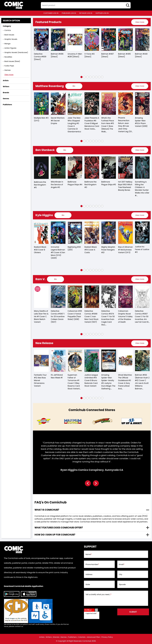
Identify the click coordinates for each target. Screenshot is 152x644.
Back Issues (9, 35)
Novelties (8, 57)
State (88, 585)
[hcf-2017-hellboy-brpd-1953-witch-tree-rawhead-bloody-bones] (125, 168)
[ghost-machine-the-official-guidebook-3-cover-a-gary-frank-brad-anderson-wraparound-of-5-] (125, 361)
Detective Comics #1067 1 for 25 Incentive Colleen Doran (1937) (58, 317)
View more (9, 75)
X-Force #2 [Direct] (89, 55)
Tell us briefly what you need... (98, 595)
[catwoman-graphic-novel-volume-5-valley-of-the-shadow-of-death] (125, 297)
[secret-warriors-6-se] (58, 104)
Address (89, 574)
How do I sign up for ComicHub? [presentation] (55, 535)
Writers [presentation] (6, 87)
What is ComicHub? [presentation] (47, 510)
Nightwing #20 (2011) (74, 248)
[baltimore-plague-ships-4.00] (75, 168)
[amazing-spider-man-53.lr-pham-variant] (142, 104)
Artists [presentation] (6, 81)
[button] (81, 77)
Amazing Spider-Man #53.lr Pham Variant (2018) (141, 122)
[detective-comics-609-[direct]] (41, 40)
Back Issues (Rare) (12, 61)
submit (133, 612)
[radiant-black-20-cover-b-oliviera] (41, 233)
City (120, 574)
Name (89, 554)
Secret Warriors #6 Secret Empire (58, 121)
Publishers (72, 637)
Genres (64, 637)
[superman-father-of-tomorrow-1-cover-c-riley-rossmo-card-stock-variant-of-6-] (75, 361)
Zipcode (122, 585)
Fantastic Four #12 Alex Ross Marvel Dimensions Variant (40, 380)
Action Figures (10, 48)
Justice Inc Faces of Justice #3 (142, 249)
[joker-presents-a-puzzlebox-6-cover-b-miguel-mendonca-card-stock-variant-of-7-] (92, 104)
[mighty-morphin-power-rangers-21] (109, 233)
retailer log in (86, 13)
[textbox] (86, 5)
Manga (7, 44)
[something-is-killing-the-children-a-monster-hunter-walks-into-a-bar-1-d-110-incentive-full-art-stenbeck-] (142, 168)
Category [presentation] (7, 26)
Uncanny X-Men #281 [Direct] (75, 55)
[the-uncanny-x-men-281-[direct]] (75, 40)
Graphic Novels (11, 39)
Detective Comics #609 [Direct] (40, 57)
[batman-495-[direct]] (125, 40)
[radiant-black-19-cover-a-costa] (92, 233)
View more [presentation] (140, 22)
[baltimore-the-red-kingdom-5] (41, 168)
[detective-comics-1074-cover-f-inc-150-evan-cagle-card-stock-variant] (109, 297)
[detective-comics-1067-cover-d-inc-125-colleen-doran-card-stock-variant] (58, 297)
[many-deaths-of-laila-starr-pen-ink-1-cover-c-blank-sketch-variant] (41, 297)
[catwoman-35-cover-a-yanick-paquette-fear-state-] (75, 297)
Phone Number (92, 564)
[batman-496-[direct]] (58, 40)
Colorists (82, 637)
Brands (56, 637)
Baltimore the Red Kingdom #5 (40, 185)
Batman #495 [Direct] (124, 55)
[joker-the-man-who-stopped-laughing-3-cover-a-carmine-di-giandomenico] (75, 104)
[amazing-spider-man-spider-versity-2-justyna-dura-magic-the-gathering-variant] (109, 361)
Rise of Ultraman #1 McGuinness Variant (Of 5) (125, 250)
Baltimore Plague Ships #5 (109, 183)
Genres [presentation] (6, 99)
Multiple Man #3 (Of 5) (41, 119)
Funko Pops (9, 66)
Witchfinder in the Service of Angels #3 (57, 185)
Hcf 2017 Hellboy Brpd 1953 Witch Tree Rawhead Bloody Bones (125, 186)
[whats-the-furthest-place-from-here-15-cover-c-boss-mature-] (109, 104)
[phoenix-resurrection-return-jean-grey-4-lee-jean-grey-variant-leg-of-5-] (125, 104)
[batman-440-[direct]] (142, 40)
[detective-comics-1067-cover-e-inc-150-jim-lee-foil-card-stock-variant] (142, 297)
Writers (49, 637)
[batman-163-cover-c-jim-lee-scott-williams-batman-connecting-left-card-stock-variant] (142, 361)
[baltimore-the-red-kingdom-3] (92, 168)
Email (122, 564)
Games (7, 70)
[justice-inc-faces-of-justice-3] (142, 233)
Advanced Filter (93, 637)
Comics (8, 30)
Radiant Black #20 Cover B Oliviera (40, 250)
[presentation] (140, 22)
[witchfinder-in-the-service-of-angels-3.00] (58, 168)
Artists (42, 637)
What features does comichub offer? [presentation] (59, 528)
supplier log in (102, 13)
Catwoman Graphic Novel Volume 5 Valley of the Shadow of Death (125, 317)
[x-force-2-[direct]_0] (92, 40)
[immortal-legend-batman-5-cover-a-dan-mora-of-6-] (58, 233)
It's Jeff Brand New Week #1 (57, 376)
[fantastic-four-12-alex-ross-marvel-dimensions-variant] (41, 361)
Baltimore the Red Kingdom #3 (90, 185)
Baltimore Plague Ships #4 (75, 183)
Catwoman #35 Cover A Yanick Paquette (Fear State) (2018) (75, 315)
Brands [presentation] (6, 93)
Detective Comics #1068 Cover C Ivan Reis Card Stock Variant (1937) (91, 317)
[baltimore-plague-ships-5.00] (109, 168)
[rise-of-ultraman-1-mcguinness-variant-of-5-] (125, 233)
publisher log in (69, 13)
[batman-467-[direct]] (109, 40)
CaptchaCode (91, 613)
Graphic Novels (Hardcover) (16, 52)
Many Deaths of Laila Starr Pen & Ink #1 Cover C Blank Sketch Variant (41, 317)
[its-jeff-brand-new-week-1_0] (58, 361)
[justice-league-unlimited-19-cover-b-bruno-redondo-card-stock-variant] (92, 361)
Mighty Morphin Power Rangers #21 (108, 250)
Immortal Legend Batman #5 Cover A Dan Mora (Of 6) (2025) (58, 252)
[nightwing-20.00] (75, 233)
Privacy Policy (107, 637)
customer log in (51, 13)
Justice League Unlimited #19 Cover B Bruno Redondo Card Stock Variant (91, 380)
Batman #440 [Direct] (141, 55)
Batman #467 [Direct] (108, 55)
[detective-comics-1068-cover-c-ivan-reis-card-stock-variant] (92, 297)
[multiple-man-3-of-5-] (41, 104)
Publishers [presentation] (7, 105)
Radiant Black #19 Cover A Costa (91, 250)
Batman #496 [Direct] (57, 55)
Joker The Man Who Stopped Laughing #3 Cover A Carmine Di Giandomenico (74, 125)
